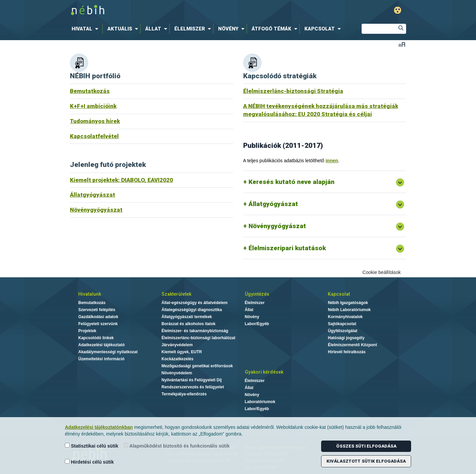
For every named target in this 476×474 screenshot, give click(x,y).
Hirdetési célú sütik (89, 462)
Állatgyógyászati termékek (187, 317)
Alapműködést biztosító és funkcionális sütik (177, 446)
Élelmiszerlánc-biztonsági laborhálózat (199, 338)
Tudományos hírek (95, 121)
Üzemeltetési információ (101, 359)
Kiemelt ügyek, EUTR (182, 352)
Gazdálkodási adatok (98, 317)
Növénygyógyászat (96, 210)
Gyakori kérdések (264, 372)
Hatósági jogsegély (346, 338)
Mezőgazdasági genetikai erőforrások (197, 366)
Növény (252, 317)
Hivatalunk (90, 294)
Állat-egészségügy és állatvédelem (195, 303)
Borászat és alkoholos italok (188, 324)
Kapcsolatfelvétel (94, 136)
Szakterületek (176, 294)
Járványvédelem (177, 345)
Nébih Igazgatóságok (348, 303)
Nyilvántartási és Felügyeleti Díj (192, 380)
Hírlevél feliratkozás (347, 352)
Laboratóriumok (260, 402)
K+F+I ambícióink (93, 106)
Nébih (167, 11)
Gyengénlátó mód (398, 10)
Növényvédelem (177, 373)
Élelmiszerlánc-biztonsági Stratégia (293, 91)
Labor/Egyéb (257, 324)
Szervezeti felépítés (97, 310)
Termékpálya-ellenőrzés (184, 394)
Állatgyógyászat (92, 195)
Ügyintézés (257, 294)
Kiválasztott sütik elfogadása (366, 461)
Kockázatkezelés (177, 359)
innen (332, 161)
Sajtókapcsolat (342, 324)
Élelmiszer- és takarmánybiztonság (195, 331)
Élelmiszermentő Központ (352, 345)
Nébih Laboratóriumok (349, 310)
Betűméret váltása (402, 44)
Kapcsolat (339, 294)
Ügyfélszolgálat (343, 331)
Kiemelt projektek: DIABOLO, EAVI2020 (121, 180)
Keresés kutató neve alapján (292, 182)
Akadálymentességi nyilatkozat (108, 352)
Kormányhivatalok (345, 317)
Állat (249, 310)
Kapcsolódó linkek (96, 338)
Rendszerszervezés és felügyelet (193, 387)
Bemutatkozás (90, 91)
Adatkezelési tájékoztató (102, 345)
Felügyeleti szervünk (98, 324)
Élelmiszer (255, 303)
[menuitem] (86, 29)
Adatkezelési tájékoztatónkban (99, 427)
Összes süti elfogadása (366, 446)
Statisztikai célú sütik (92, 446)
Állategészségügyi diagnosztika (192, 310)
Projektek (87, 331)
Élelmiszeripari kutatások (287, 248)
